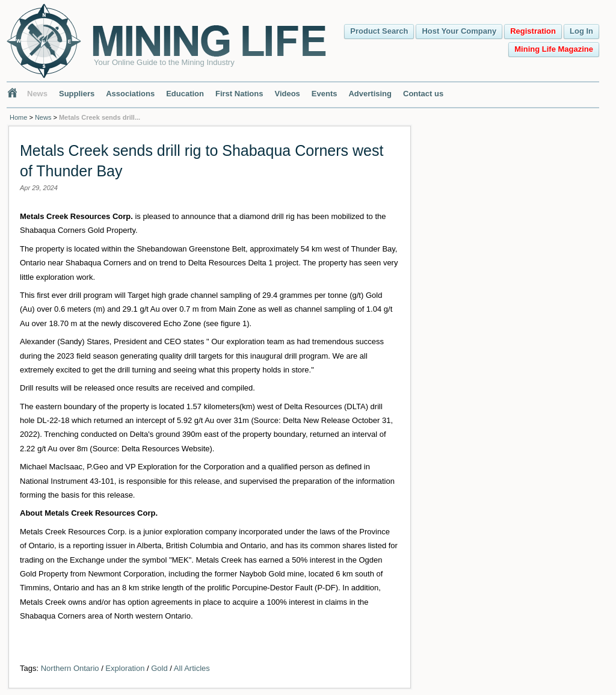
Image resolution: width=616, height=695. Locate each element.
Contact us (423, 94)
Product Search (379, 31)
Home (18, 117)
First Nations (239, 94)
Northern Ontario (70, 668)
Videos (287, 94)
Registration (533, 31)
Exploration (125, 668)
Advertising (370, 94)
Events (325, 94)
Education (185, 94)
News (37, 94)
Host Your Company (459, 31)
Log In (581, 31)
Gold (159, 668)
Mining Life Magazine (554, 49)
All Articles (192, 668)
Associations (130, 94)
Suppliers (77, 94)
